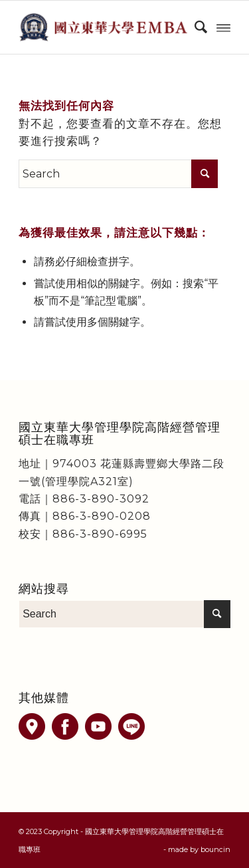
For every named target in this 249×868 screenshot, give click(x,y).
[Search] (194, 27)
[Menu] (223, 27)
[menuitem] (194, 27)
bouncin (215, 849)
